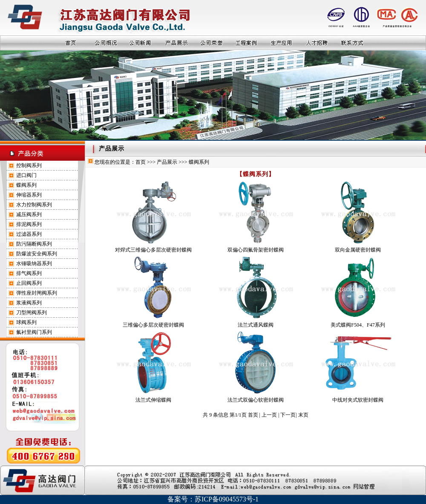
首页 (141, 162)
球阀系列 (26, 322)
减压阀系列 (29, 214)
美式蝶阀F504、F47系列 (358, 325)
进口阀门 (26, 175)
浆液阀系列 (29, 303)
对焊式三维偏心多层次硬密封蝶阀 (153, 250)
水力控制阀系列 (34, 205)
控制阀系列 (29, 165)
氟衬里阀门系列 (34, 332)
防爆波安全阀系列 (37, 254)
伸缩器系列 (29, 195)
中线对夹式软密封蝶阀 (358, 400)
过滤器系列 (29, 234)
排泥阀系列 (29, 224)
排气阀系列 (29, 273)
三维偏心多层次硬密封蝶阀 (153, 325)
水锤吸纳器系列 (34, 264)
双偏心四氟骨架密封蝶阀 (256, 250)
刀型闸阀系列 (32, 313)
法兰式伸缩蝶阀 (153, 400)
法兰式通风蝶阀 (256, 325)
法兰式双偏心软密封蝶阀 (256, 400)
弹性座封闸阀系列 (37, 293)
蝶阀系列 (26, 185)
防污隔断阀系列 (34, 244)
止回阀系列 (29, 283)
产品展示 (167, 162)
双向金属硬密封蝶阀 (358, 250)
